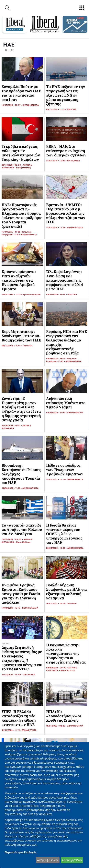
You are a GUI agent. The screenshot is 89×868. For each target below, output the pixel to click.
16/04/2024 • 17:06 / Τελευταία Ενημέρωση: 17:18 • (17, 233)
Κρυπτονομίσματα (32, 294)
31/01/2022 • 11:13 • (12, 730)
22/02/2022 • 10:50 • (12, 675)
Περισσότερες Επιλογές (21, 852)
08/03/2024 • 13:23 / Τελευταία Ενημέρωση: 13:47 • (61, 360)
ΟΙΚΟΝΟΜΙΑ (29, 675)
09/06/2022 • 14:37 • (57, 413)
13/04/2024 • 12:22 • (57, 227)
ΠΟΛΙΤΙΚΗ (72, 294)
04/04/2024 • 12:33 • (12, 294)
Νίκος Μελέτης (23, 168)
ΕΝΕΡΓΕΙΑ (72, 109)
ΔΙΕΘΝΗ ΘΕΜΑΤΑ (31, 105)
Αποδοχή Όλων (72, 860)
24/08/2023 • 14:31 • (12, 425)
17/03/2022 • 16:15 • (12, 608)
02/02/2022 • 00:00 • (57, 668)
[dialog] (44, 805)
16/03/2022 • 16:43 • (57, 603)
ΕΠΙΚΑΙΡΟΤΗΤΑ (29, 730)
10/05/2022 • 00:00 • (13, 539)
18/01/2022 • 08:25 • (57, 726)
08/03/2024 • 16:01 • (12, 346)
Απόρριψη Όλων (48, 860)
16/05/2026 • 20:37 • (12, 105)
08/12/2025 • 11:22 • (56, 109)
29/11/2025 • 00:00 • (12, 165)
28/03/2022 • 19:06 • (57, 548)
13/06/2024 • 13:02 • (57, 161)
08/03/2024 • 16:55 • (57, 294)
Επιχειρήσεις (74, 161)
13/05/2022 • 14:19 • (56, 479)
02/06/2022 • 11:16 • (12, 488)
